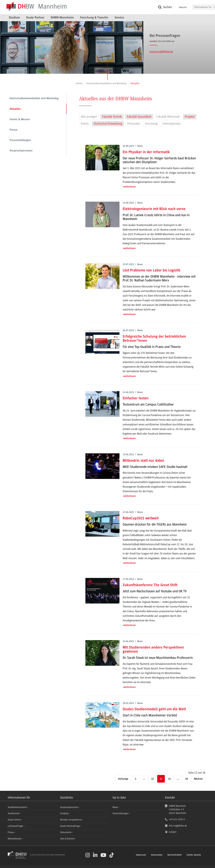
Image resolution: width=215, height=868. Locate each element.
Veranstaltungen (120, 813)
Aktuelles (15, 109)
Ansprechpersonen (21, 151)
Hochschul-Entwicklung (108, 124)
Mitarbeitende (15, 839)
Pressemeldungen (20, 140)
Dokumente (66, 832)
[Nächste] (198, 779)
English (183, 8)
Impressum (141, 855)
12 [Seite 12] (152, 779)
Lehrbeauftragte (16, 826)
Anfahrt (173, 832)
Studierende (14, 813)
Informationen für (204, 7)
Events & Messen (20, 120)
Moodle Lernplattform (71, 820)
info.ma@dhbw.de (178, 826)
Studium (14, 18)
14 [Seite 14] (170, 779)
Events (85, 124)
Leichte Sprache (194, 855)
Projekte (190, 117)
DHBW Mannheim (62, 18)
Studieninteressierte (18, 807)
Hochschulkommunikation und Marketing (34, 99)
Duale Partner (35, 18)
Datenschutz (157, 855)
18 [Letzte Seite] (187, 779)
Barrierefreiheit (175, 855)
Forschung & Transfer (94, 18)
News (115, 807)
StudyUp (65, 813)
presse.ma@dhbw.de (161, 51)
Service (119, 18)
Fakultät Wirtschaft (168, 117)
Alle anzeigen (89, 117)
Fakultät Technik (112, 117)
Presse (14, 130)
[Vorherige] (123, 779)
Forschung (151, 124)
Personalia (134, 124)
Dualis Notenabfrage (70, 826)
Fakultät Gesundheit (139, 117)
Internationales (172, 124)
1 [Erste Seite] (136, 779)
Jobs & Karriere (68, 839)
